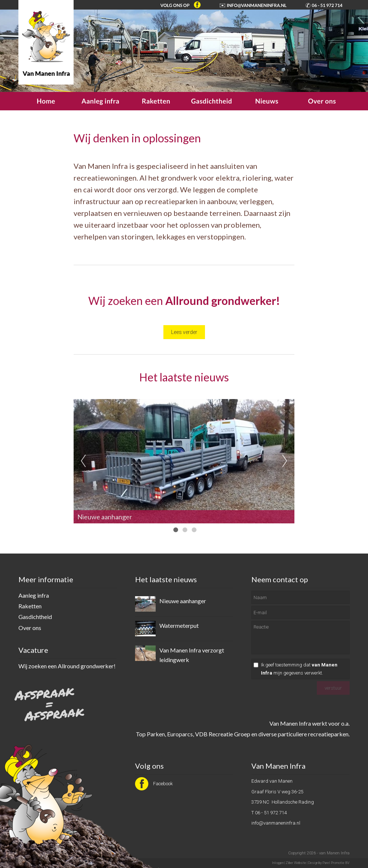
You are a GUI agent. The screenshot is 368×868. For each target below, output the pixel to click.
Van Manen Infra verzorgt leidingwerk (192, 655)
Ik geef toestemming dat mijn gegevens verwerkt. (299, 669)
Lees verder (184, 332)
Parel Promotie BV (336, 863)
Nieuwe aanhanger (183, 601)
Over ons (30, 628)
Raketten (30, 606)
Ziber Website (296, 863)
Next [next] (285, 461)
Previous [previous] (83, 461)
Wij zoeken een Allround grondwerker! (67, 666)
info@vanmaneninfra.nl (276, 823)
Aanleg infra (34, 595)
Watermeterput (179, 625)
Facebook (154, 784)
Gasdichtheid (35, 617)
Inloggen (278, 863)
